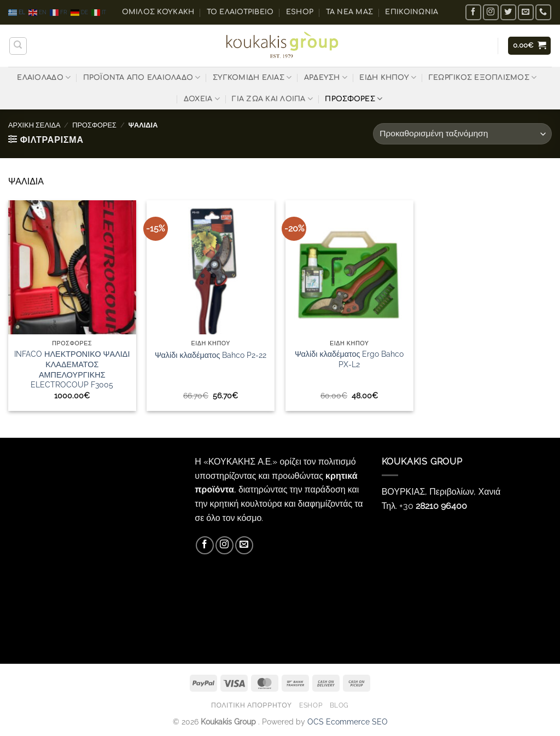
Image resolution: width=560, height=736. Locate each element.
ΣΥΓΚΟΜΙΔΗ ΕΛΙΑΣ (252, 77)
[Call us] (543, 12)
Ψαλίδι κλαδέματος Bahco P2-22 (211, 355)
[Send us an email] (526, 12)
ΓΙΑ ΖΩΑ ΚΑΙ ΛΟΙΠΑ (272, 99)
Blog (339, 705)
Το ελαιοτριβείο (240, 12)
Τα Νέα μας (350, 12)
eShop (300, 12)
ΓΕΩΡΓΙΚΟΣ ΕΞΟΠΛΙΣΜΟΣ (483, 77)
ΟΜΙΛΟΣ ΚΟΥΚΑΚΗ (158, 12)
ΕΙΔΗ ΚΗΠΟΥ (388, 77)
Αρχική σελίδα (34, 125)
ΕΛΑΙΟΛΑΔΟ (44, 77)
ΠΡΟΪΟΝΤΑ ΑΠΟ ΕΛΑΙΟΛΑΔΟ (142, 77)
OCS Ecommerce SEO (348, 721)
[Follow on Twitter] (508, 12)
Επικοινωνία (412, 12)
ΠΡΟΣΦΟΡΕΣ (354, 99)
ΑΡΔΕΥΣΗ (326, 77)
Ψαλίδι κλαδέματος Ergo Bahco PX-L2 (349, 359)
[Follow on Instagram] (491, 12)
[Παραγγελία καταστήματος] (462, 134)
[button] (530, 46)
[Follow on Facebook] (473, 12)
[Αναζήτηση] (18, 46)
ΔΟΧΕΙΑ (202, 99)
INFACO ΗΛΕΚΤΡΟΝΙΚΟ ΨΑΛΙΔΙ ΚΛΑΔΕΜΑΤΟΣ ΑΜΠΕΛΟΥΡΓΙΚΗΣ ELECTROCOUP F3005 (72, 369)
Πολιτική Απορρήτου (252, 705)
